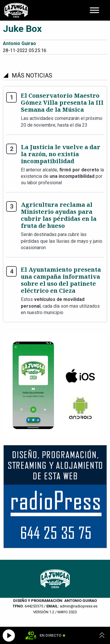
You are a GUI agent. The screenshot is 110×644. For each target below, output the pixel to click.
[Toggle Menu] (94, 10)
